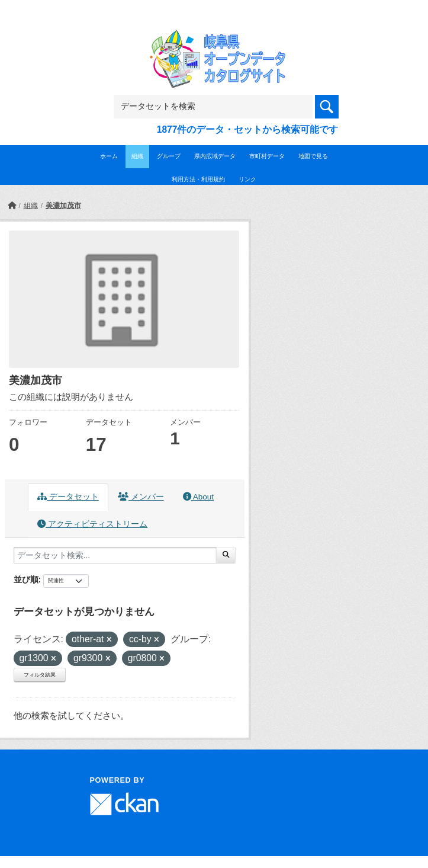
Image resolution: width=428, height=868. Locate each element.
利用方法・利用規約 (198, 179)
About (198, 497)
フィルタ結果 (40, 675)
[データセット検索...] (115, 555)
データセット (68, 497)
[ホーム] (12, 206)
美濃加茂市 (63, 206)
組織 (137, 156)
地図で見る (313, 156)
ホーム (109, 156)
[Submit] (226, 555)
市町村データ (267, 156)
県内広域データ (215, 156)
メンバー (141, 497)
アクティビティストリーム (92, 524)
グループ (169, 156)
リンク (247, 179)
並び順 (26, 579)
